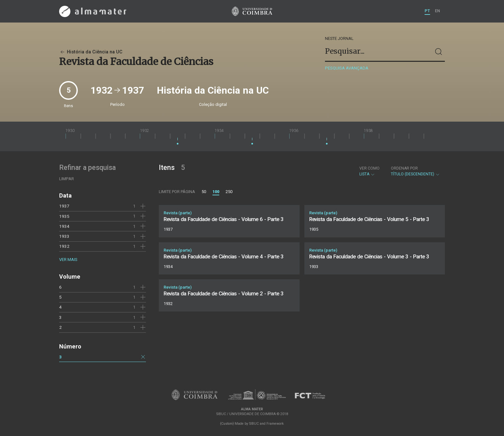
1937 (64, 206)
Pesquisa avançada (347, 68)
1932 (64, 246)
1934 (64, 226)
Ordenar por (404, 168)
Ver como (369, 168)
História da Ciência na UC (91, 52)
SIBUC (254, 424)
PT (427, 11)
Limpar (67, 179)
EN (437, 11)
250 (229, 192)
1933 (64, 236)
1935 (64, 216)
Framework (275, 424)
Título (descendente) (415, 171)
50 (204, 192)
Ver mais (68, 260)
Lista (369, 171)
